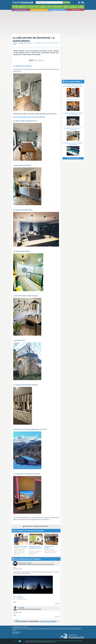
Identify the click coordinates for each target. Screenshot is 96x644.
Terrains (49, 7)
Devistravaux (66, 7)
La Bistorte (20, 596)
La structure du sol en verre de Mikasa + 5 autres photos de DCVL (73, 86)
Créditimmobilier (43, 7)
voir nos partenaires (16, 633)
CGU (58, 641)
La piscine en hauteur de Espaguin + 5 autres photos (73, 144)
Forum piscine (75, 10)
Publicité (70, 641)
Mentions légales (43, 641)
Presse (61, 641)
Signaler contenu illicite (34, 641)
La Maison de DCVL (73, 100)
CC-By (25, 599)
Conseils (36, 7)
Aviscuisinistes (81, 7)
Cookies (81, 641)
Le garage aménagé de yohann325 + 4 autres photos (73, 114)
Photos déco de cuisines (49, 547)
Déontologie (65, 641)
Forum (14, 7)
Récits (22, 7)
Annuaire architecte (57, 10)
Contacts (27, 641)
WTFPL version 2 (20, 598)
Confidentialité (75, 641)
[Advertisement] (48, 23)
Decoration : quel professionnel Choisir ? (36, 548)
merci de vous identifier (48, 621)
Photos (30, 7)
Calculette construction (51, 641)
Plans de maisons (58, 7)
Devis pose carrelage (20, 546)
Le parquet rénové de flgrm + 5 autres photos (73, 129)
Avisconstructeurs (73, 7)
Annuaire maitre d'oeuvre (39, 10)
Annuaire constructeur (21, 10)
